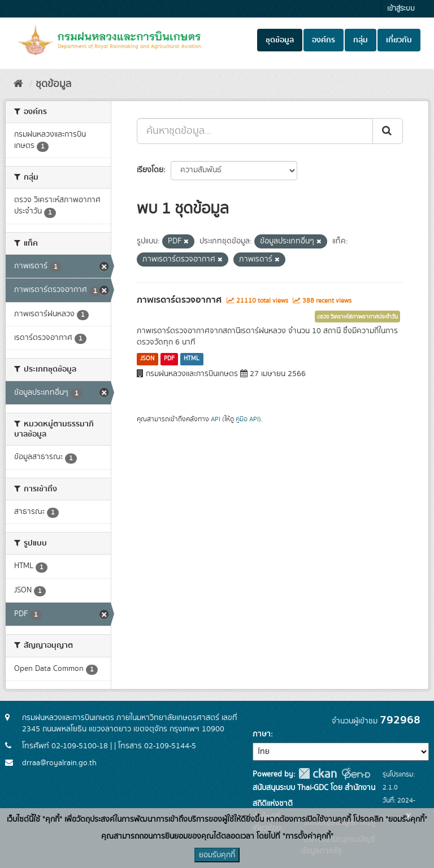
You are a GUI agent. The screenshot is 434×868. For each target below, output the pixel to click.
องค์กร (324, 40)
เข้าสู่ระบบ (401, 9)
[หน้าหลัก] (18, 84)
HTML (192, 359)
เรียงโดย (150, 170)
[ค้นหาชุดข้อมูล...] (255, 131)
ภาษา (262, 734)
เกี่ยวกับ (399, 40)
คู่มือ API (247, 419)
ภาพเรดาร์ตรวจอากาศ (179, 300)
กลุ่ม (361, 40)
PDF (169, 359)
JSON (147, 359)
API (216, 419)
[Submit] (388, 131)
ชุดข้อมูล (280, 40)
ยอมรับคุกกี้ (217, 855)
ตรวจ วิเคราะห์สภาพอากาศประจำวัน (357, 317)
